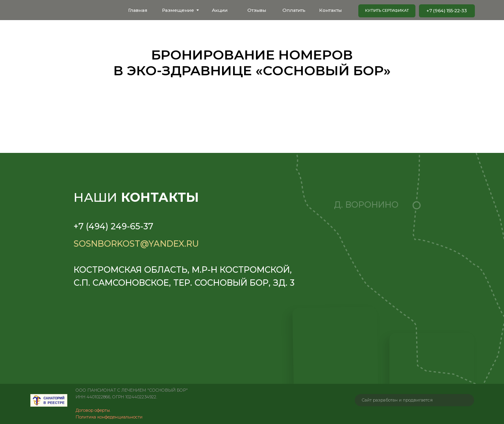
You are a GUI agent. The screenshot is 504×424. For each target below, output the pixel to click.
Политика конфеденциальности (109, 417)
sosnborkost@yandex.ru (136, 244)
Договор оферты (93, 410)
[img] (49, 400)
